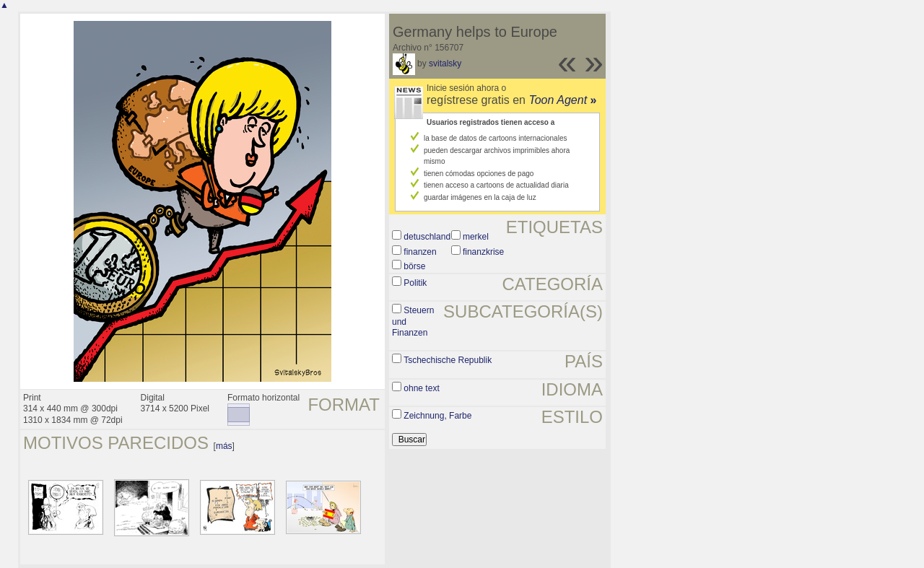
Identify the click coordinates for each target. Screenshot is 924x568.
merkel (476, 237)
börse (414, 266)
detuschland (427, 237)
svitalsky (445, 64)
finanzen (420, 252)
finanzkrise (483, 252)
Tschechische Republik (448, 360)
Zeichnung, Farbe (437, 416)
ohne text (421, 388)
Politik (415, 283)
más (224, 446)
